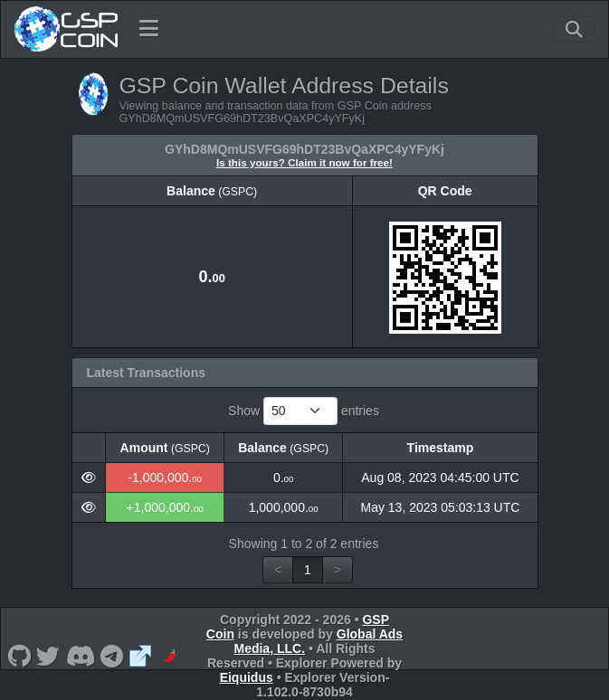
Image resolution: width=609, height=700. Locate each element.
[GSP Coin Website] (141, 656)
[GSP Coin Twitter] (48, 656)
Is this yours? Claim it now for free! (304, 162)
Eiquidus (247, 677)
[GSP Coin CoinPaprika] (170, 656)
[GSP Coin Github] (19, 656)
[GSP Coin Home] (66, 29)
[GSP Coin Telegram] (112, 656)
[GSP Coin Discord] (80, 656)
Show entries (304, 411)
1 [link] (308, 570)
